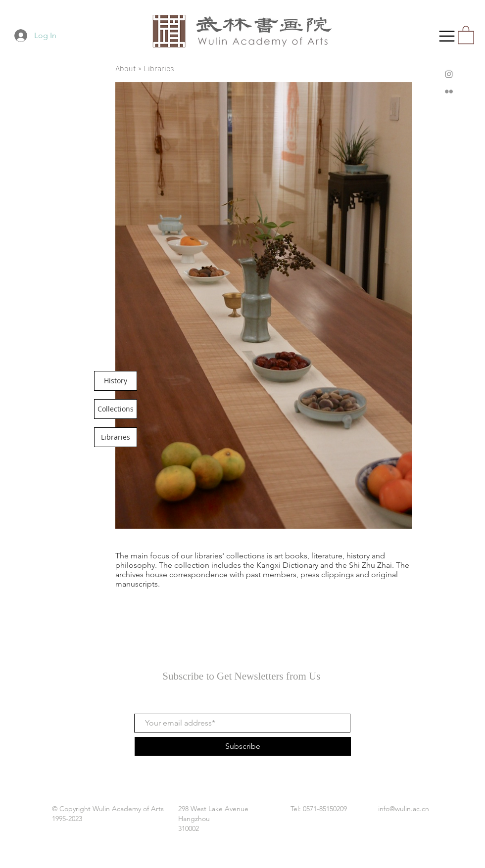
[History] (116, 381)
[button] (447, 36)
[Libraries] (116, 437)
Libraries (159, 68)
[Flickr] (449, 91)
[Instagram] (449, 74)
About (126, 68)
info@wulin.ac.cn (404, 809)
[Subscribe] (243, 746)
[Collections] (116, 409)
